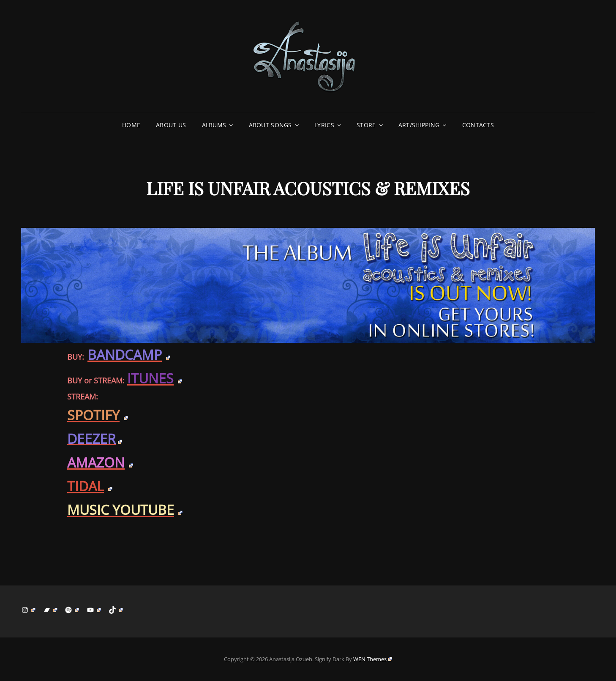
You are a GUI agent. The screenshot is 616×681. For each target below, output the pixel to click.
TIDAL (90, 486)
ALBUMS (214, 125)
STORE (366, 125)
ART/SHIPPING (419, 125)
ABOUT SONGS (270, 125)
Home (131, 125)
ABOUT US (171, 125)
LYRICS (324, 125)
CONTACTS (478, 125)
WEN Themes (373, 659)
